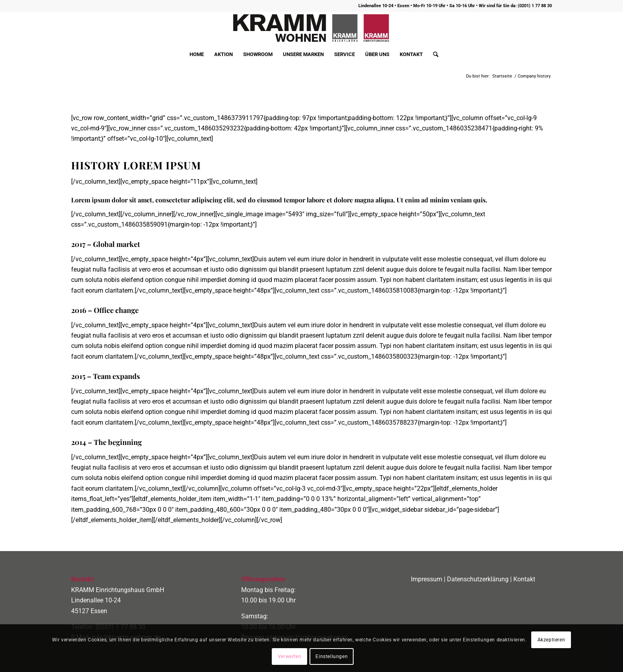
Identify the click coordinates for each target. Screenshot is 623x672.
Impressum (427, 579)
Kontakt (524, 579)
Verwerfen (289, 656)
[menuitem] (197, 54)
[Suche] (433, 54)
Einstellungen (332, 656)
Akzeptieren (551, 640)
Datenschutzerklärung (478, 579)
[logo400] (311, 28)
